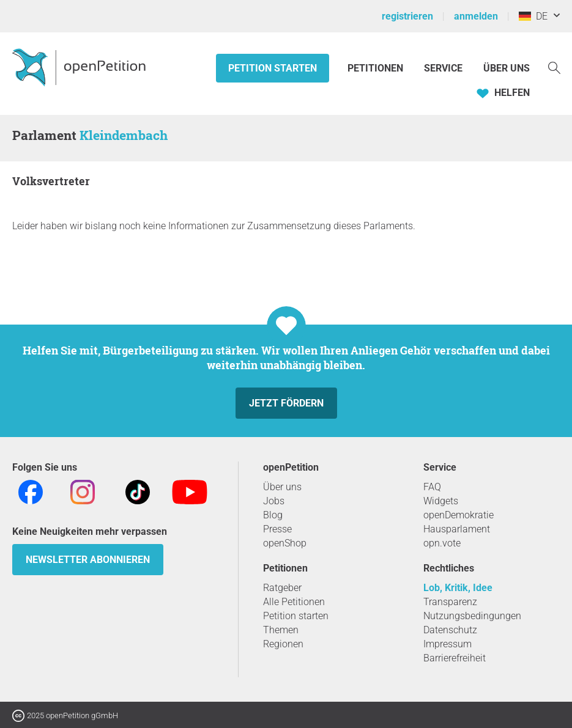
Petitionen (377, 68)
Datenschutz (450, 630)
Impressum (448, 644)
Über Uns (507, 68)
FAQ (432, 487)
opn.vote (442, 543)
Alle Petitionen (294, 602)
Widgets (441, 501)
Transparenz (450, 602)
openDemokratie (459, 515)
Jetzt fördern (286, 403)
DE (533, 16)
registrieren (407, 16)
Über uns (282, 487)
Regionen (283, 644)
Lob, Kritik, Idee (458, 588)
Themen (281, 630)
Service (443, 68)
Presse (277, 529)
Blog (273, 515)
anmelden (476, 16)
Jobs (274, 501)
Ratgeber (282, 588)
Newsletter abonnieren (88, 560)
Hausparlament (457, 529)
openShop (285, 543)
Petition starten (273, 68)
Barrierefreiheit (455, 658)
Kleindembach (124, 135)
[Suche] (554, 67)
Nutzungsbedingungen (472, 616)
